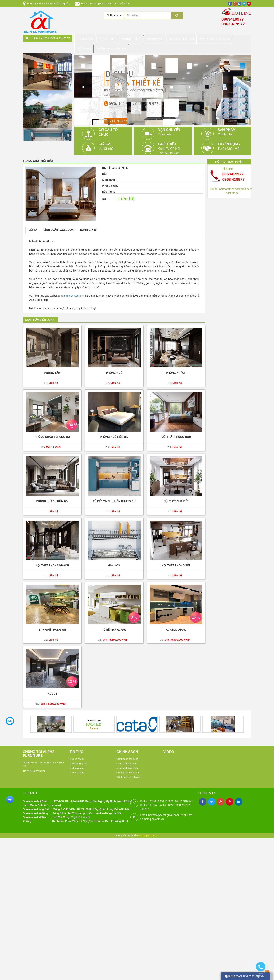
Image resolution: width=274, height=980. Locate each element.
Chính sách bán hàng (127, 755)
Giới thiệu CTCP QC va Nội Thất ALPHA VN (43, 761)
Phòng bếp (108, 38)
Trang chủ (87, 38)
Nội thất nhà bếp (176, 497)
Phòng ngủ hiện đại (114, 433)
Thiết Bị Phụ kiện (181, 38)
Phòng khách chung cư (52, 433)
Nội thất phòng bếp (176, 561)
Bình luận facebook (59, 226)
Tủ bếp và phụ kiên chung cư (114, 497)
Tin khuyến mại (77, 764)
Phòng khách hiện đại (52, 497)
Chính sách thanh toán (128, 768)
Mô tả (33, 226)
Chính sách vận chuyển (128, 773)
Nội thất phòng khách (52, 561)
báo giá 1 (242, 38)
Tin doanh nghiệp (78, 759)
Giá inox (114, 561)
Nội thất (47, 157)
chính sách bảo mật (126, 759)
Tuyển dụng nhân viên (34, 767)
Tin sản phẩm (77, 755)
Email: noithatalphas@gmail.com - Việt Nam (105, 4)
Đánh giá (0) (89, 226)
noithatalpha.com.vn (72, 292)
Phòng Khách (131, 38)
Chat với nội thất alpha (245, 976)
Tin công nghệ (77, 768)
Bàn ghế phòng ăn (52, 626)
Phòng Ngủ (155, 38)
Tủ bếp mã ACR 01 (114, 626)
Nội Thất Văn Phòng (93, 46)
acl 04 (52, 690)
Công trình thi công (214, 38)
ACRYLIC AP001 (176, 626)
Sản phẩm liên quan (40, 316)
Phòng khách (176, 369)
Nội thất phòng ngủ (176, 433)
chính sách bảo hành (127, 764)
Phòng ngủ (114, 369)
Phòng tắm (52, 369)
